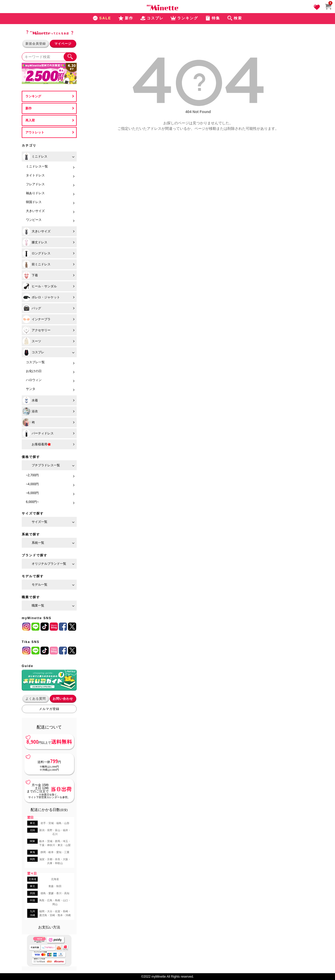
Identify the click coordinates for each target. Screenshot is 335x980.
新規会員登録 (36, 44)
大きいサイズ (35, 211)
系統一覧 (38, 543)
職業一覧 (38, 606)
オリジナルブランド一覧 (49, 564)
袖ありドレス (35, 193)
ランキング (33, 96)
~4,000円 (32, 484)
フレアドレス (35, 184)
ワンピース (34, 220)
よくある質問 (36, 699)
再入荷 (30, 120)
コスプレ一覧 (35, 362)
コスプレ (33, 352)
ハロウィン (34, 380)
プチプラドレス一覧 (46, 465)
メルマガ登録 (49, 709)
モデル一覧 (40, 585)
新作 (29, 108)
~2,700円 (32, 475)
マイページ (63, 44)
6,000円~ (32, 502)
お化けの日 (34, 371)
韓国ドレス (34, 202)
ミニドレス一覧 (37, 166)
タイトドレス (35, 175)
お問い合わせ (63, 699)
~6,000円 (32, 493)
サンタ (31, 389)
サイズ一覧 (40, 522)
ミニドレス (35, 156)
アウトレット (35, 132)
